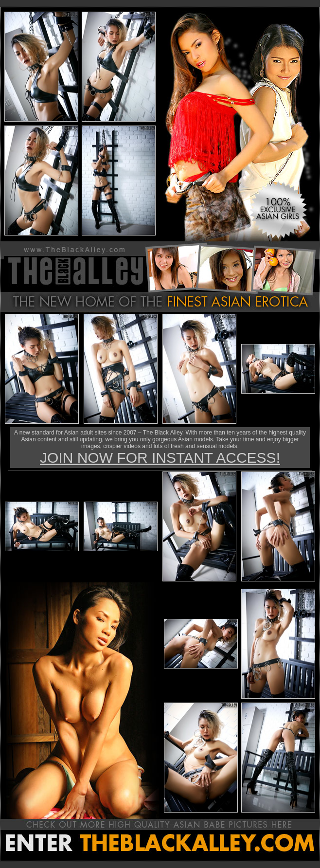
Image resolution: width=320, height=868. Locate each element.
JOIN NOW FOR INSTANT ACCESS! (160, 458)
